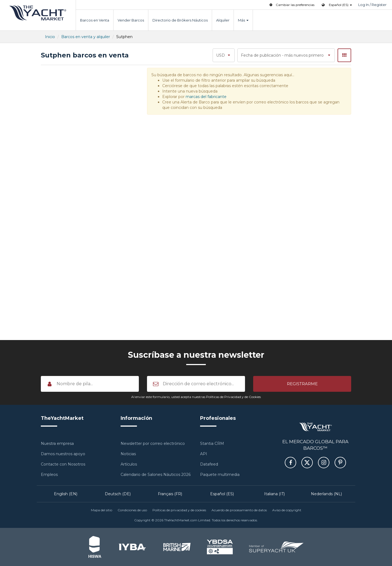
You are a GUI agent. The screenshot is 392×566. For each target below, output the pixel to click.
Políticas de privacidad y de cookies (179, 510)
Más (243, 20)
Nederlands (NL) (326, 494)
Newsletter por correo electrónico (153, 443)
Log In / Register (372, 5)
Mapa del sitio (102, 510)
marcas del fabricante (206, 97)
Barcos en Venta (95, 20)
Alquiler (223, 20)
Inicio (50, 37)
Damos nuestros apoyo (63, 454)
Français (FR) (170, 494)
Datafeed (209, 464)
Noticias (128, 454)
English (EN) (66, 494)
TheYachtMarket (38, 13)
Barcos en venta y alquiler (86, 37)
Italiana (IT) (274, 494)
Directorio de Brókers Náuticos (180, 20)
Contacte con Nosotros (63, 464)
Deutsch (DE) (118, 494)
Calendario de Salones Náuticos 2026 (156, 475)
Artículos (129, 464)
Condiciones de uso (132, 510)
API (204, 454)
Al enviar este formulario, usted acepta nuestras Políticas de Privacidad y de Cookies (196, 397)
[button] (302, 384)
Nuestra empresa (57, 443)
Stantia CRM (212, 443)
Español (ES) (222, 494)
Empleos (49, 475)
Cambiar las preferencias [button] (291, 5)
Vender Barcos (131, 20)
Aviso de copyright (287, 510)
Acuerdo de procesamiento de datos (239, 510)
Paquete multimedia (220, 475)
